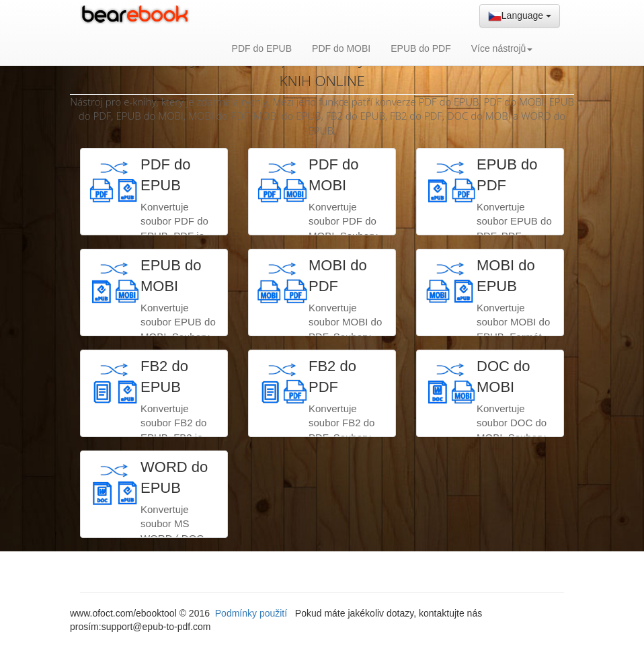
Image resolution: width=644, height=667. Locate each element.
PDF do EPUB (262, 48)
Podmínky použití (252, 613)
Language (520, 16)
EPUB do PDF (420, 48)
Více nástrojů (502, 48)
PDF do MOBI (341, 48)
